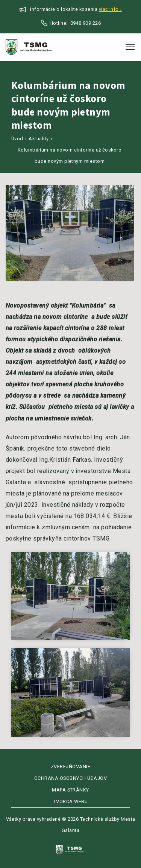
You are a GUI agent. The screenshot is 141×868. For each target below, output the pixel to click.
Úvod (17, 139)
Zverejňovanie (70, 767)
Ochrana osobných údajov (70, 778)
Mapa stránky (70, 790)
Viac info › (110, 9)
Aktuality (39, 139)
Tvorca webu (70, 801)
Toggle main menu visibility (130, 44)
